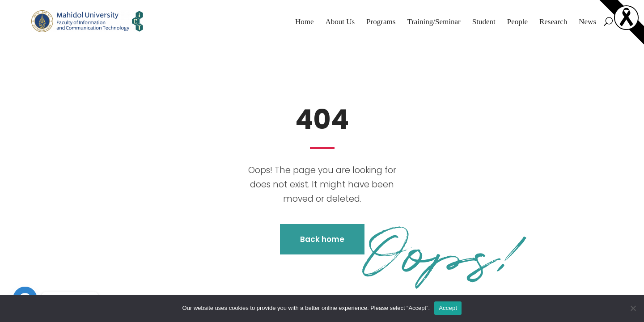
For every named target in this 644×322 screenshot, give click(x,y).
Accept (448, 308)
